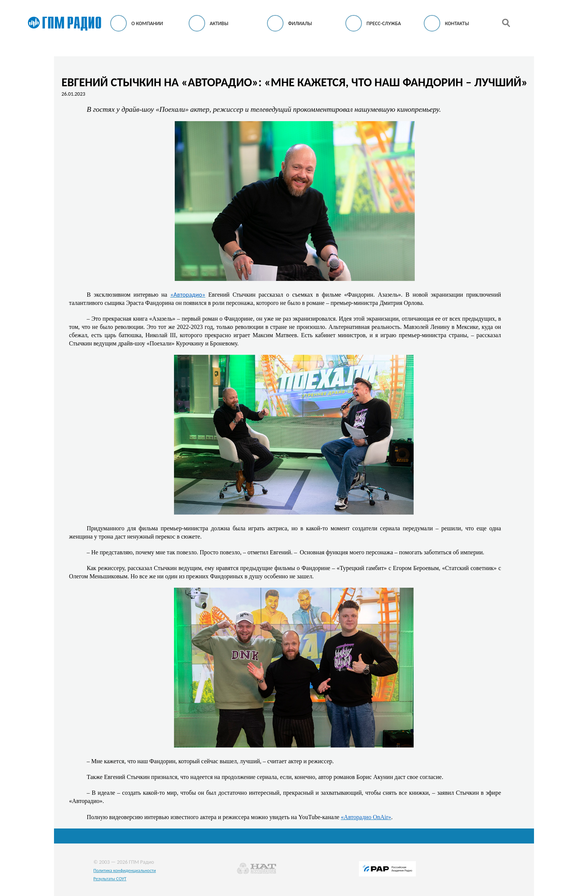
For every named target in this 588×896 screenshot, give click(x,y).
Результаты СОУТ (110, 879)
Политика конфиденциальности (125, 870)
